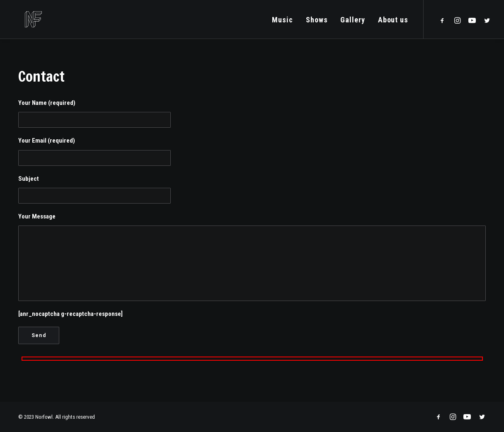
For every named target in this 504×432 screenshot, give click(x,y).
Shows (317, 22)
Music (282, 22)
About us (393, 22)
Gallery (353, 22)
